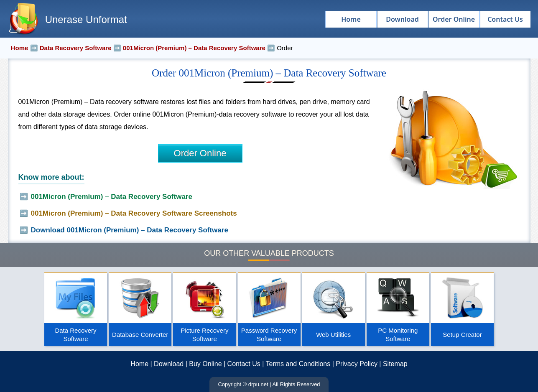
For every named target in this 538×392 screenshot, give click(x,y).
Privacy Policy (357, 364)
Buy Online (205, 364)
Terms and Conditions (298, 364)
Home (139, 364)
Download (169, 364)
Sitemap (395, 364)
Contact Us (244, 364)
